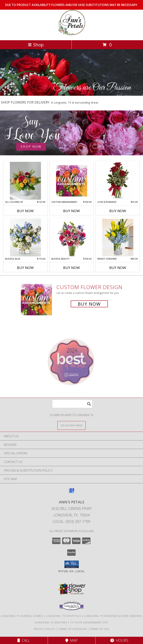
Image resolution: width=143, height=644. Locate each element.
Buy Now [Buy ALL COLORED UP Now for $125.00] (25, 211)
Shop (36, 45)
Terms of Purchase (73, 629)
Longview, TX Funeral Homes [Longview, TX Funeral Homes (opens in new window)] (22, 616)
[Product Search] (72, 404)
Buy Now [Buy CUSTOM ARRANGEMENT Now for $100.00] (71, 211)
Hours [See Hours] (119, 640)
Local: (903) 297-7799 (71, 522)
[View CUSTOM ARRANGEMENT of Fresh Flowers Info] (72, 181)
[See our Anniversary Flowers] (71, 133)
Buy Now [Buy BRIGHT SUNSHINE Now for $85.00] (118, 268)
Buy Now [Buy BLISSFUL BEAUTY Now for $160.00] (71, 268)
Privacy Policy (45, 629)
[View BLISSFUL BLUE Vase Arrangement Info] (25, 238)
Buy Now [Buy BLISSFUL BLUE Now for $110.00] (25, 268)
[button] (72, 564)
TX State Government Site (89, 622)
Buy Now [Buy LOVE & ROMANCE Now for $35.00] (118, 211)
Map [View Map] (71, 640)
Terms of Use (99, 629)
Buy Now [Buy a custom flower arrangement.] (89, 304)
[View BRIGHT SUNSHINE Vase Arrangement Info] (118, 238)
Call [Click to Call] (24, 640)
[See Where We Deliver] (71, 425)
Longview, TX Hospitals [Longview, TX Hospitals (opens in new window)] (64, 616)
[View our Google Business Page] (71, 492)
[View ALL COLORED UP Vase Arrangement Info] (25, 181)
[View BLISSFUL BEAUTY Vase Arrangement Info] (72, 238)
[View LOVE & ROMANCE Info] (118, 181)
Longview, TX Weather (51, 622)
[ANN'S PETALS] (71, 35)
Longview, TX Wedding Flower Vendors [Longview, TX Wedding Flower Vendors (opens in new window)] (113, 616)
